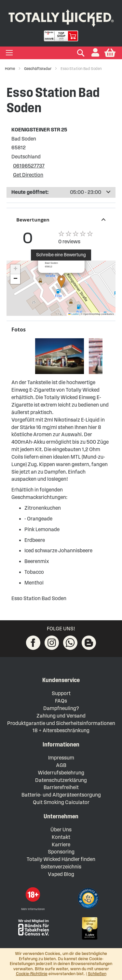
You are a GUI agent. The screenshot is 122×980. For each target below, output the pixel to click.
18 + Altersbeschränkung (61, 730)
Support (61, 693)
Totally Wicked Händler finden (61, 859)
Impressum (61, 758)
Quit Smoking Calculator (61, 802)
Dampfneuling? (61, 708)
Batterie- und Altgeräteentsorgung (61, 795)
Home (10, 68)
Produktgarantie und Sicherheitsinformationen (61, 723)
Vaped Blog (61, 874)
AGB (61, 765)
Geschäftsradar (38, 68)
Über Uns (61, 830)
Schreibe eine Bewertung (61, 255)
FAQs (61, 701)
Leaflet (74, 314)
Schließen (97, 974)
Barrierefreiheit (61, 787)
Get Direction (28, 175)
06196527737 (29, 166)
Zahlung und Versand (61, 716)
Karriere (61, 845)
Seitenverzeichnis (61, 867)
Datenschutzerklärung (61, 780)
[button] (95, 53)
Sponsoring (61, 852)
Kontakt (61, 837)
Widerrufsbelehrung (61, 773)
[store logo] (61, 17)
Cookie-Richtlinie (32, 974)
